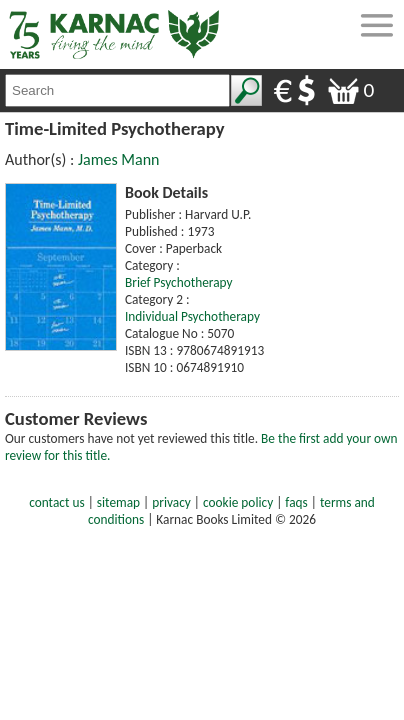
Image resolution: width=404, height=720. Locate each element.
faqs (296, 502)
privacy (171, 502)
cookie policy (238, 502)
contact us (56, 502)
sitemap (118, 502)
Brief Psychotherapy (179, 282)
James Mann (119, 159)
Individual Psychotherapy (192, 316)
